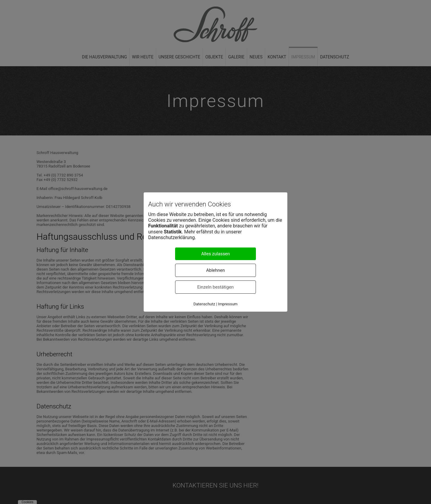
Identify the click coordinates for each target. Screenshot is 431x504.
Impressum (228, 304)
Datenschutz (204, 304)
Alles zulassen (215, 254)
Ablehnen (216, 270)
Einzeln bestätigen (215, 287)
